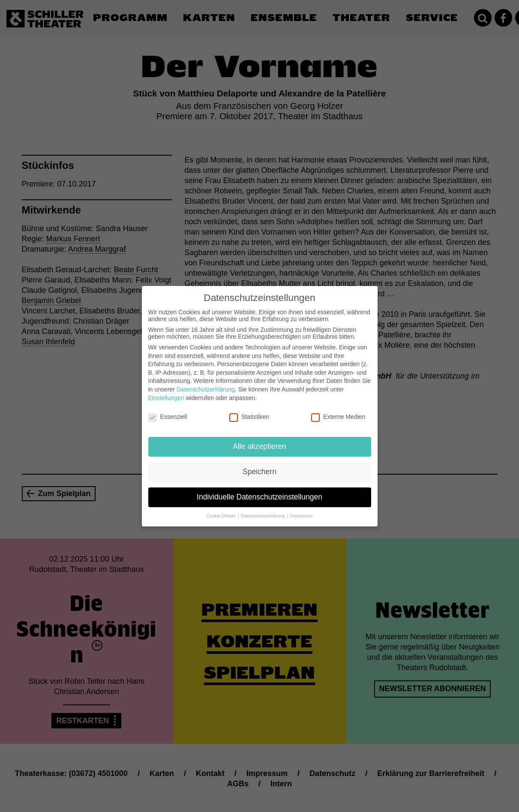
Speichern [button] (259, 465)
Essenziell (168, 410)
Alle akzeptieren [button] (259, 439)
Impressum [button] (301, 509)
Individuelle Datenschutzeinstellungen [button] (259, 490)
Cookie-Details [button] (222, 509)
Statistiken (249, 410)
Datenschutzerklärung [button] (264, 509)
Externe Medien (338, 410)
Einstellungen (166, 391)
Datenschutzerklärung (206, 382)
